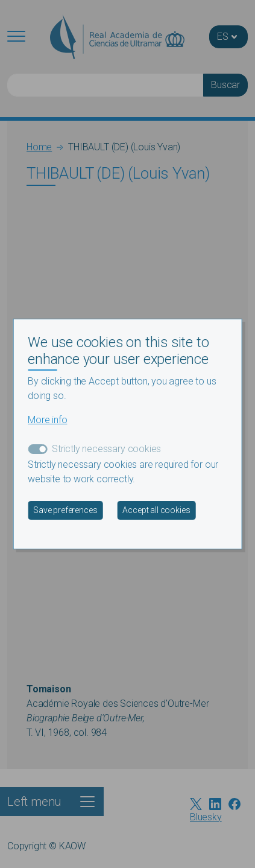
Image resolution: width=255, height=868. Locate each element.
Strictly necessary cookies (106, 449)
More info (47, 420)
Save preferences (65, 510)
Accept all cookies (156, 510)
